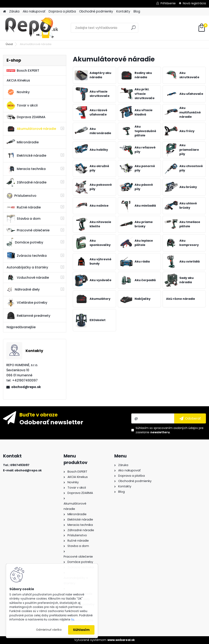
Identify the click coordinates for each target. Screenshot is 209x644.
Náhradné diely (23, 290)
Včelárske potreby (27, 302)
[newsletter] (190, 418)
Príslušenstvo (21, 196)
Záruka (14, 11)
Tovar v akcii (22, 105)
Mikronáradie (23, 142)
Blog (137, 11)
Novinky (18, 92)
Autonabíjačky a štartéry (27, 267)
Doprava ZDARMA (26, 117)
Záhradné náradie (26, 182)
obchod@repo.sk (26, 387)
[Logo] (31, 28)
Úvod (9, 44)
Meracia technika (26, 169)
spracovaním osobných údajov (176, 428)
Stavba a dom (24, 219)
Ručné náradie (24, 207)
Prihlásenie (168, 3)
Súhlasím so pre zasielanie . (170, 430)
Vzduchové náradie (28, 277)
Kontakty (123, 11)
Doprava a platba (62, 11)
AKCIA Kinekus (18, 80)
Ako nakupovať (34, 11)
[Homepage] (4, 12)
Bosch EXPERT (23, 71)
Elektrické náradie (26, 155)
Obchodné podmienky (96, 11)
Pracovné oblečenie (28, 230)
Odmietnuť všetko (49, 630)
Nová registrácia (194, 3)
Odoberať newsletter (51, 422)
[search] (133, 29)
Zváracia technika (27, 256)
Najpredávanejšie (21, 327)
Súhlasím (81, 630)
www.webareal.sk (121, 640)
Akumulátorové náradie (31, 129)
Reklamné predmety (28, 316)
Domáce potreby (25, 242)
